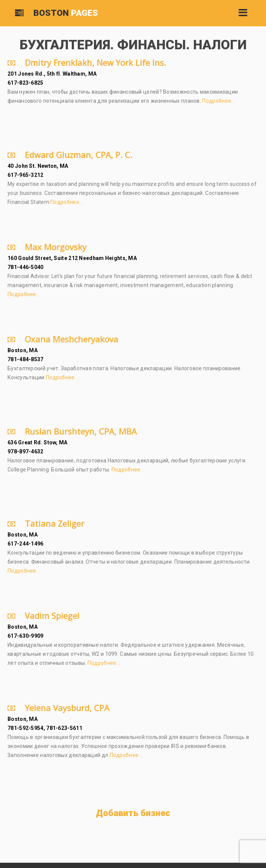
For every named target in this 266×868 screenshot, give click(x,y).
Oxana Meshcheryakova (63, 339)
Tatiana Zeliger (46, 523)
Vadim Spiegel (43, 616)
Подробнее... (218, 101)
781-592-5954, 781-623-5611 (45, 728)
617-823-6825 (26, 83)
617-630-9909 (26, 636)
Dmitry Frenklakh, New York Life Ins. (87, 62)
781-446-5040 (26, 267)
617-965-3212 (26, 175)
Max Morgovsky (47, 247)
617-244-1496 (26, 544)
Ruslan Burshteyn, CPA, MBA (72, 431)
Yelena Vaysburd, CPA (58, 708)
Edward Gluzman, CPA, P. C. (70, 155)
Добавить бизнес (133, 813)
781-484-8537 (26, 359)
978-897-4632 (26, 451)
